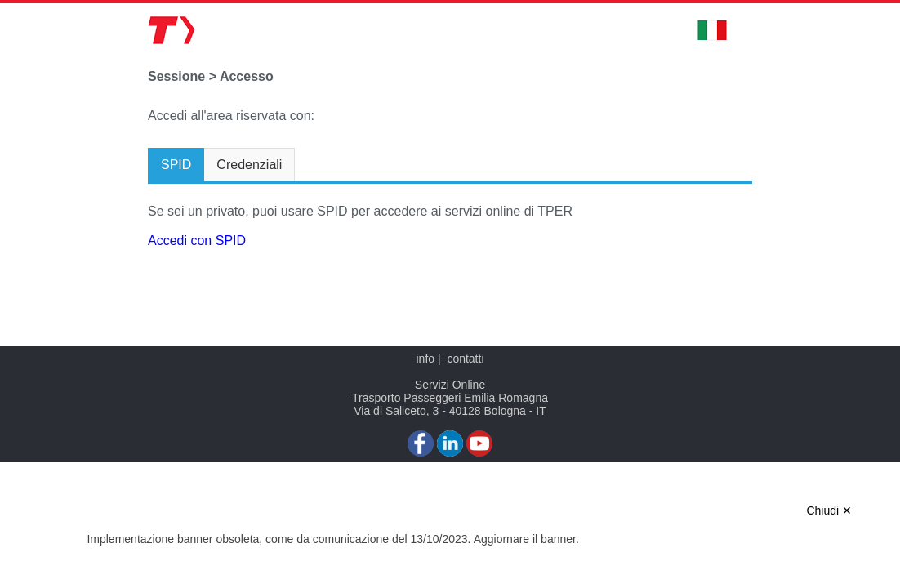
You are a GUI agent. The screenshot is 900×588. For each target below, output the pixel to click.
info (425, 359)
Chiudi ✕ (829, 510)
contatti (465, 359)
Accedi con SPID (197, 241)
